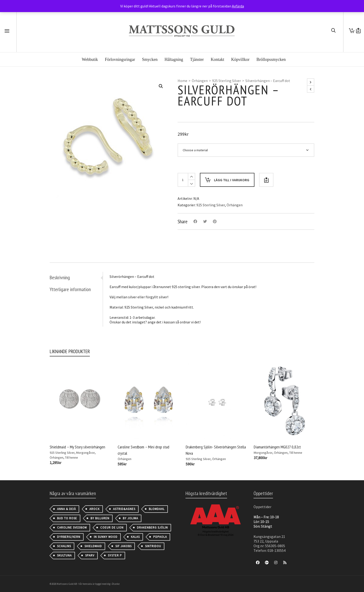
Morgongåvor (85, 453)
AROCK (94, 509)
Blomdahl (157, 509)
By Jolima (130, 518)
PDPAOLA (160, 537)
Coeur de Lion (112, 528)
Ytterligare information (70, 289)
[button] (161, 86)
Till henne (71, 457)
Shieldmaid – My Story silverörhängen (77, 447)
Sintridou (153, 546)
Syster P (115, 555)
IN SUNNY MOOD (106, 537)
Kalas (135, 537)
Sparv (90, 555)
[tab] (76, 277)
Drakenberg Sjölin (152, 528)
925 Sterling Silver (227, 81)
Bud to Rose (67, 518)
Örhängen (200, 81)
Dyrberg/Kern (69, 537)
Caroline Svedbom (72, 528)
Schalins (64, 546)
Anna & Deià (67, 509)
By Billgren (100, 518)
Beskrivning (60, 277)
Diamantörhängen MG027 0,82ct (277, 447)
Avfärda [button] (238, 6)
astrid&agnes (124, 509)
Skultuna (64, 555)
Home (182, 81)
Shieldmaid (93, 546)
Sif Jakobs (123, 546)
